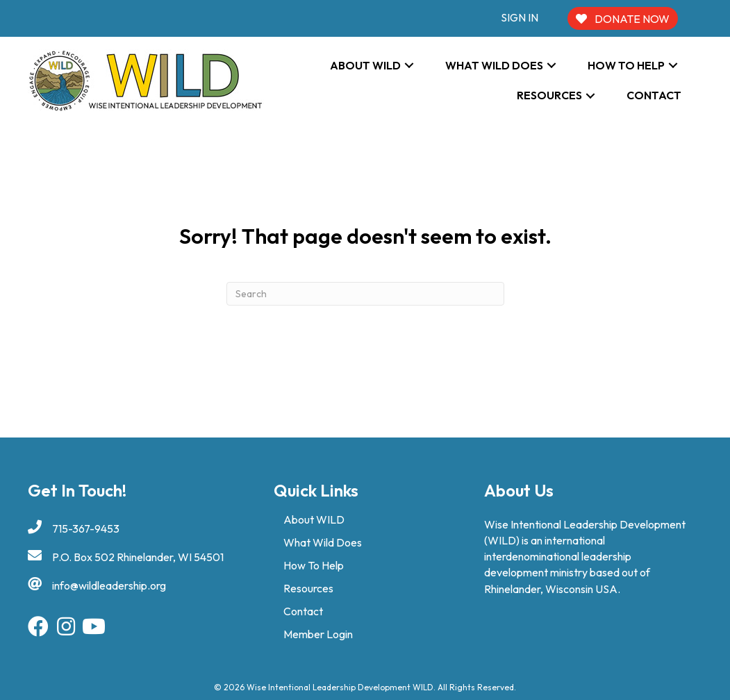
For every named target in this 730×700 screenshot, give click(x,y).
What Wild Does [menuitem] (323, 542)
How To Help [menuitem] (314, 565)
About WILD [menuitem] (314, 519)
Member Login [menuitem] (318, 634)
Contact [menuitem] (303, 611)
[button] (409, 66)
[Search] (365, 294)
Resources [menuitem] (308, 588)
